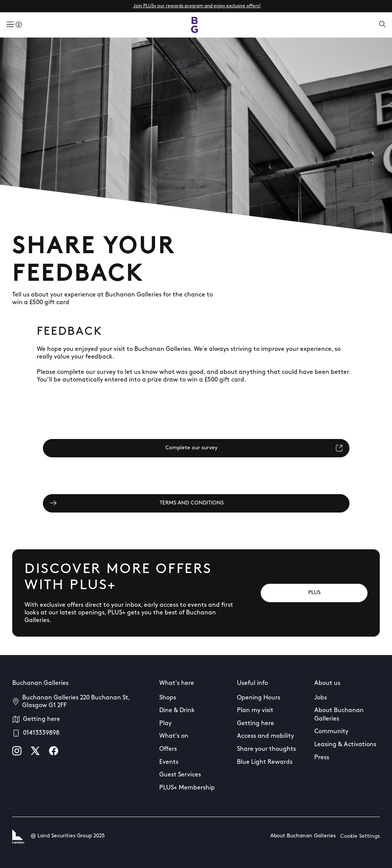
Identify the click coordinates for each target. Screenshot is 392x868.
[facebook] (54, 751)
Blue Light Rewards (265, 762)
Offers (168, 749)
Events (169, 762)
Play (165, 724)
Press (322, 758)
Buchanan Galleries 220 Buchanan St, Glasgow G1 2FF (76, 702)
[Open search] (382, 25)
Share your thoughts (266, 749)
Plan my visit (255, 711)
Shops (168, 698)
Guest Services (180, 775)
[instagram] (17, 751)
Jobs (321, 698)
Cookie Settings (360, 836)
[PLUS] (314, 593)
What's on (174, 736)
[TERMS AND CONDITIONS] (196, 503)
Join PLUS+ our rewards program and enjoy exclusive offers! (197, 6)
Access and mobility (265, 736)
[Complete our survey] (196, 448)
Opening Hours (259, 698)
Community (331, 732)
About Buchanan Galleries (339, 715)
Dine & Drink (177, 711)
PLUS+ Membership (187, 788)
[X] (35, 751)
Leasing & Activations (345, 745)
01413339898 (41, 733)
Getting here (42, 719)
